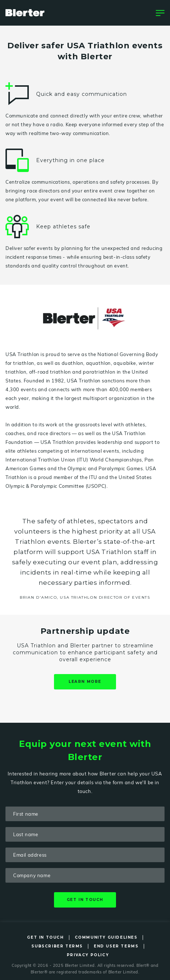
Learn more (85, 682)
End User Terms (116, 946)
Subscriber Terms (57, 946)
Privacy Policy (88, 955)
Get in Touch (45, 937)
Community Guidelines (106, 937)
